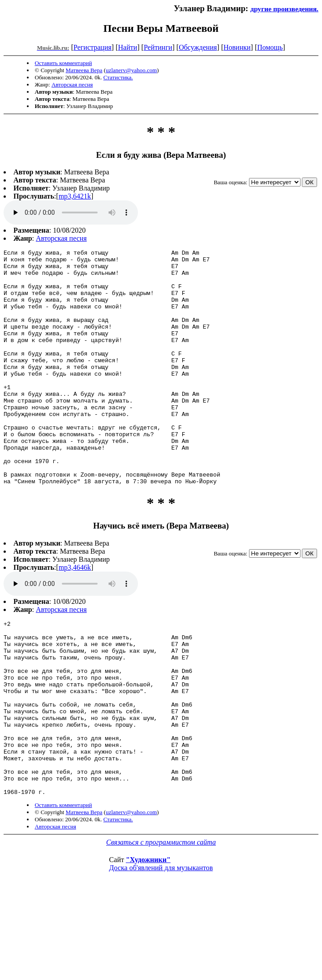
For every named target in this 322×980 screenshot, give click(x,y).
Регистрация (92, 47)
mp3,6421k (75, 196)
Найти (127, 47)
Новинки (237, 47)
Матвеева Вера (84, 70)
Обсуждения (198, 47)
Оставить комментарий (64, 63)
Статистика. (118, 77)
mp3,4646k (75, 614)
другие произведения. (284, 9)
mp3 (71, 212)
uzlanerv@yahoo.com (131, 70)
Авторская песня (72, 85)
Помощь (270, 47)
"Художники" (148, 942)
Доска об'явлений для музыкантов (161, 950)
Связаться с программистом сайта (161, 924)
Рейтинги (158, 47)
